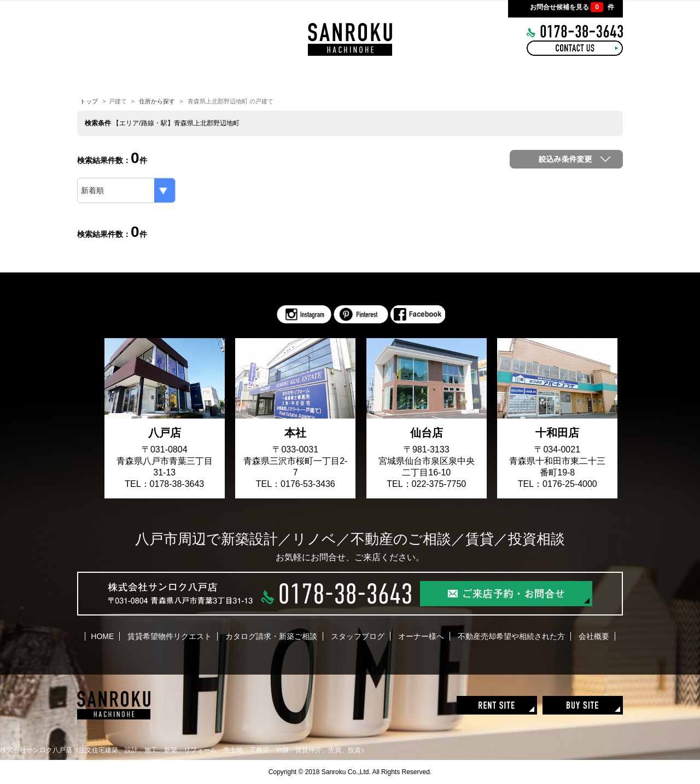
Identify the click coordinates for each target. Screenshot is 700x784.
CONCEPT (215, 77)
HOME (154, 77)
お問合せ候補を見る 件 (572, 7)
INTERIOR (283, 77)
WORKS (352, 77)
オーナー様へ (421, 636)
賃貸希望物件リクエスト (170, 636)
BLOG (412, 77)
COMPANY (538, 77)
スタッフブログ (358, 636)
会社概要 (594, 636)
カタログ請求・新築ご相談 (271, 636)
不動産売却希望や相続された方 (511, 636)
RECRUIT (471, 77)
